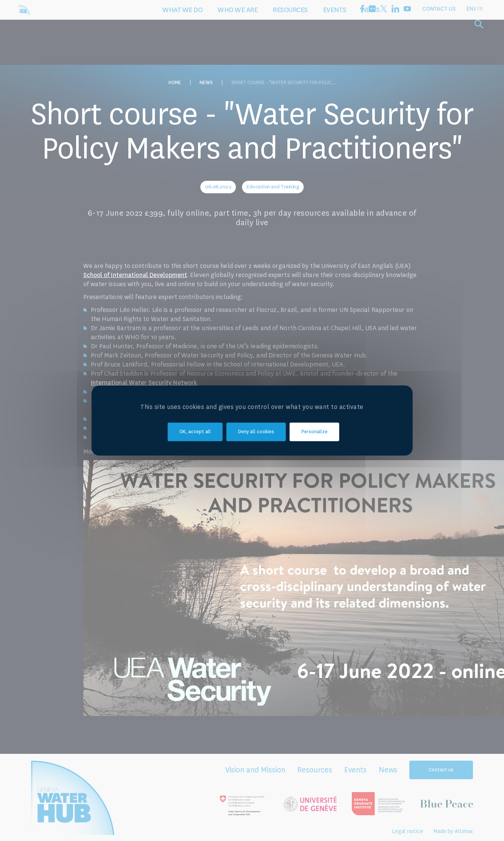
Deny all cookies (256, 432)
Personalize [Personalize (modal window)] (314, 432)
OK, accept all (195, 432)
